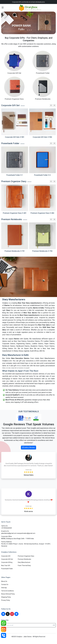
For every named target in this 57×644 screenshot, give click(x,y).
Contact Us (5, 584)
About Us (4, 581)
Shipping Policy (6, 597)
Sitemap (4, 588)
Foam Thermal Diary (24, 565)
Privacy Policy (6, 600)
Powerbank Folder (7, 569)
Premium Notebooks (24, 559)
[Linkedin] (16, 614)
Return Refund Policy (8, 594)
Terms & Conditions (7, 591)
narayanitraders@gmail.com (26, 533)
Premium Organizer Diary (26, 556)
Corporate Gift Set (7, 559)
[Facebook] (3, 614)
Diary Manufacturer (24, 562)
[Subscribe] (53, 625)
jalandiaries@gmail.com (9, 533)
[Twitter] (8, 614)
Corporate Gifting (7, 562)
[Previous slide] (51, 105)
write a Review (28, 447)
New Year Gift (6, 565)
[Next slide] (54, 105)
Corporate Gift (6, 556)
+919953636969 (7, 528)
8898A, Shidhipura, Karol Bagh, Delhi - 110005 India (17, 539)
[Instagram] (12, 614)
